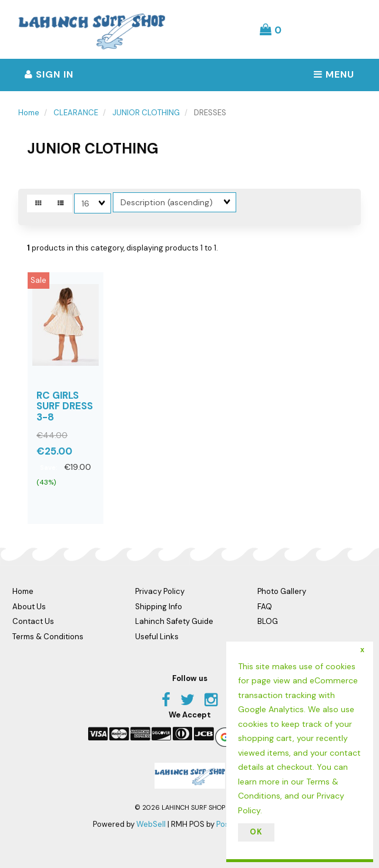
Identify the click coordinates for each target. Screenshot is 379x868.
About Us (29, 607)
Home (29, 113)
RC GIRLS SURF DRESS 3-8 (65, 406)
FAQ (265, 607)
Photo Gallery (282, 591)
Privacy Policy (160, 591)
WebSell (151, 824)
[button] (271, 29)
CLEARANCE (76, 113)
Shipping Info (159, 607)
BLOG (268, 621)
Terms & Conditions (48, 637)
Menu (334, 74)
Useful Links (157, 637)
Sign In (49, 74)
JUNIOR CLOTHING (146, 113)
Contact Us (33, 621)
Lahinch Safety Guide (174, 621)
